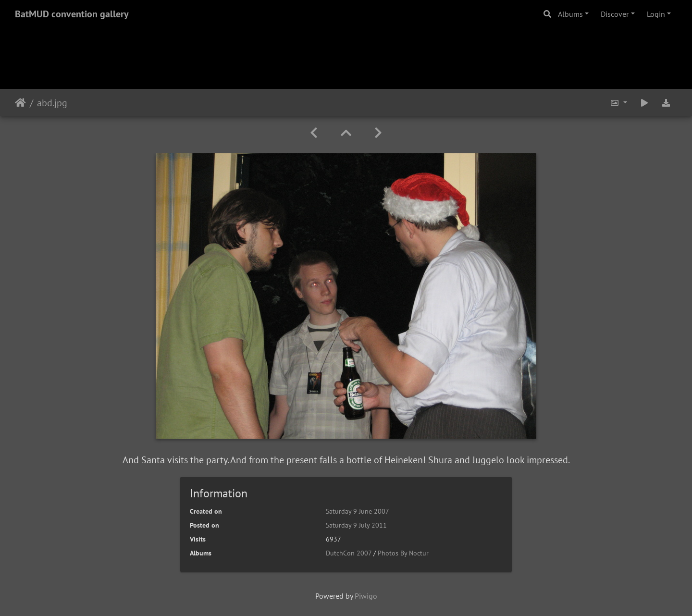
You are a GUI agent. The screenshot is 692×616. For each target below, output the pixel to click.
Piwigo (366, 596)
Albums (570, 14)
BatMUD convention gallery (72, 14)
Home (20, 103)
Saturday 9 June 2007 (358, 511)
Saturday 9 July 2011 (356, 525)
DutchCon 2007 (349, 553)
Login (656, 14)
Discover (615, 14)
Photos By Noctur (403, 553)
